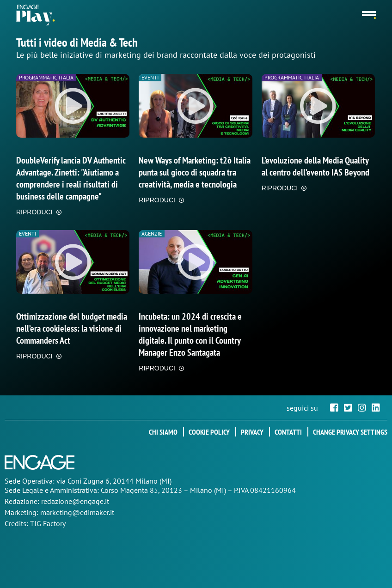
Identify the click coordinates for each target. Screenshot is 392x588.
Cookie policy (209, 432)
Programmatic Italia (46, 77)
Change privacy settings (350, 432)
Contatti (288, 432)
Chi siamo (163, 432)
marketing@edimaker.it (77, 512)
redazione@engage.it (75, 501)
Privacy (252, 432)
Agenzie (152, 233)
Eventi (150, 77)
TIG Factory (48, 523)
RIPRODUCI (34, 212)
